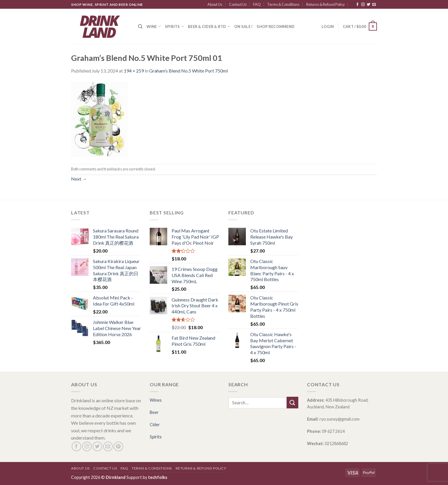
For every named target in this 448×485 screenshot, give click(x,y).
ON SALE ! (243, 27)
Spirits (174, 26)
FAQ (257, 4)
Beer (154, 412)
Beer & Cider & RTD (209, 26)
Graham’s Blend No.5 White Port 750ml (188, 71)
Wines (156, 400)
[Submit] (292, 402)
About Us (215, 4)
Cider (155, 425)
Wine (154, 26)
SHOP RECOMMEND (276, 27)
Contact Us (238, 4)
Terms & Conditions (283, 4)
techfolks (158, 477)
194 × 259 (134, 71)
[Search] (140, 27)
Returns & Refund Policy (326, 4)
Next (79, 179)
